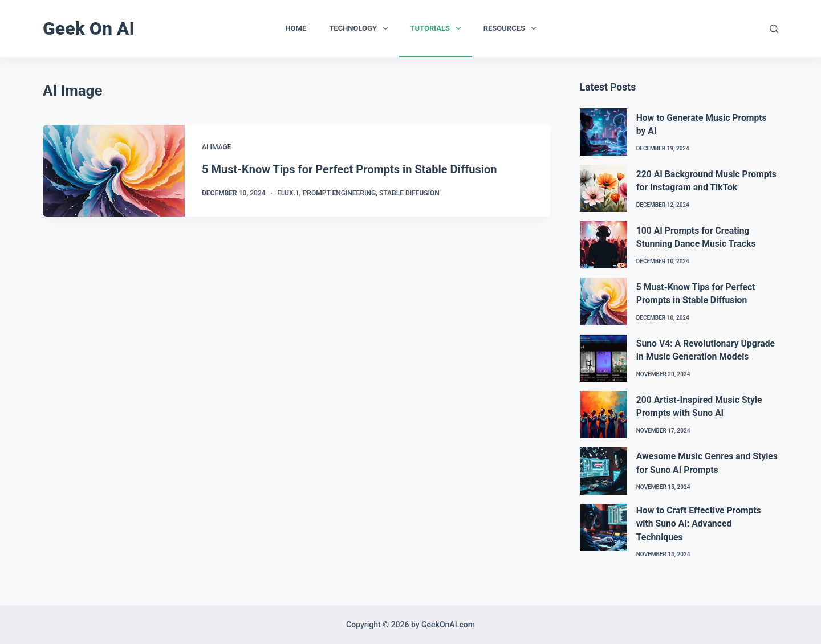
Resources (512, 28)
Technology (360, 28)
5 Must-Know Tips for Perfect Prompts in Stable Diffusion (349, 169)
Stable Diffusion (409, 193)
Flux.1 (288, 193)
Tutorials (438, 28)
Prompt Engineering (340, 193)
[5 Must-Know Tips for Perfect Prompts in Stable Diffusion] (114, 171)
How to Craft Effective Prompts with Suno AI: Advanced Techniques (699, 524)
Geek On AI (89, 28)
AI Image (216, 147)
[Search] (774, 29)
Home (296, 28)
